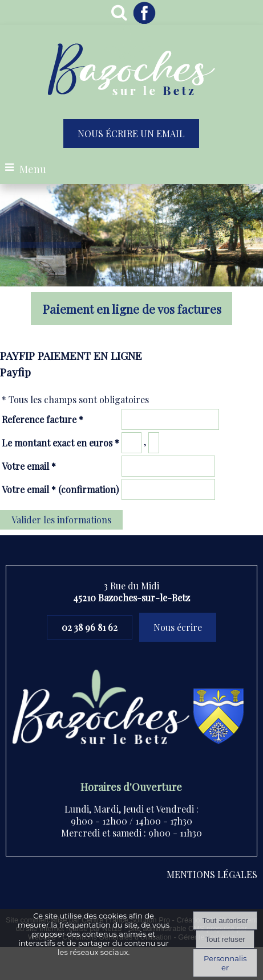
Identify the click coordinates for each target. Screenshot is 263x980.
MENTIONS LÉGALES (212, 874)
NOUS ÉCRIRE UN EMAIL (131, 134)
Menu (33, 169)
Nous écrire (178, 627)
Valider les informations (61, 520)
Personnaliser (225, 963)
